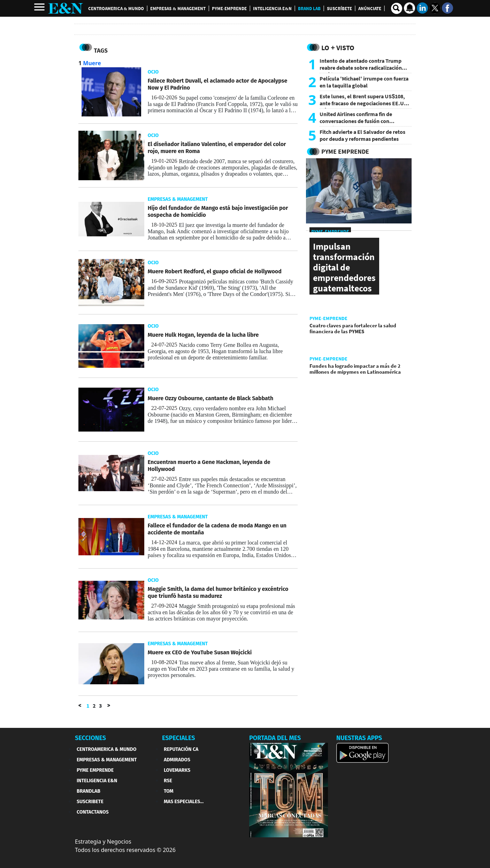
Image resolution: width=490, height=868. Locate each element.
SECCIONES (90, 738)
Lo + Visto (338, 48)
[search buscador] (397, 8)
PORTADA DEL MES (275, 738)
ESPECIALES (179, 738)
